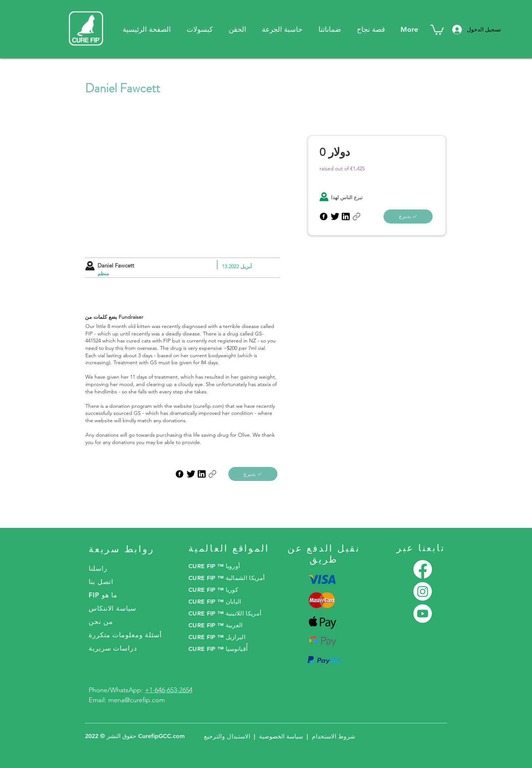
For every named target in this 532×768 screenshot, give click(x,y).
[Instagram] (423, 591)
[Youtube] (423, 614)
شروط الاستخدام (333, 736)
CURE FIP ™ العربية (216, 625)
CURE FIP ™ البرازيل (217, 637)
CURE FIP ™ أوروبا (214, 566)
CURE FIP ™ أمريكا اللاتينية (225, 613)
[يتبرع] (253, 474)
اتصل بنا (101, 582)
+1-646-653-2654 (169, 690)
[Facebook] (423, 569)
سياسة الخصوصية (281, 736)
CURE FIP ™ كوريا (213, 590)
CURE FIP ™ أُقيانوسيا (218, 649)
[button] (330, 29)
